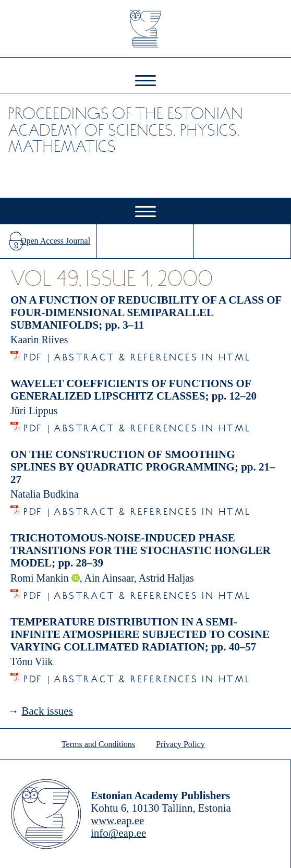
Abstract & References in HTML (152, 354)
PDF (33, 354)
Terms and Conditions (98, 744)
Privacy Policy (180, 744)
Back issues (47, 711)
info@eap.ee (118, 833)
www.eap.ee (117, 821)
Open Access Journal (55, 241)
